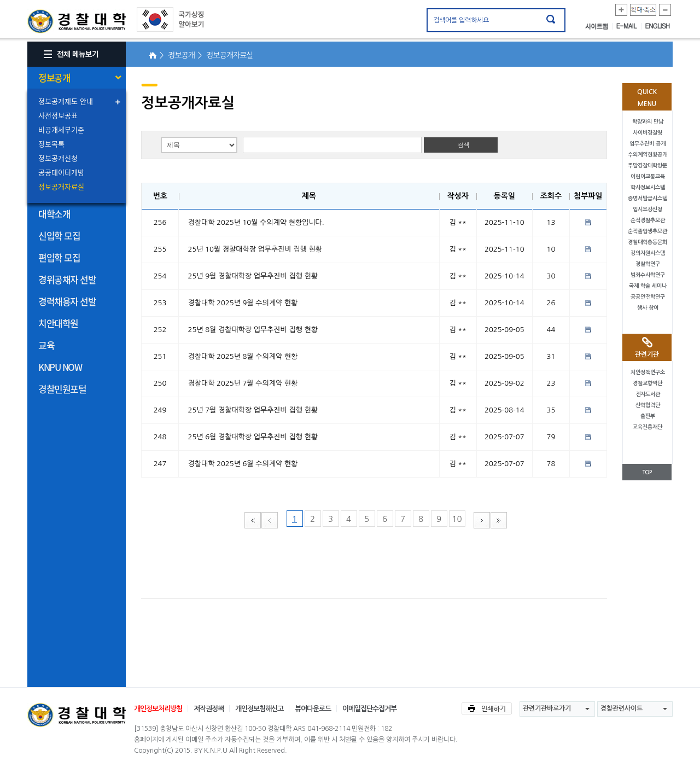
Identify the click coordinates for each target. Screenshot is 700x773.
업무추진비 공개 (647, 144)
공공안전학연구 (648, 297)
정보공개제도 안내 (66, 101)
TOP (647, 472)
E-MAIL (629, 26)
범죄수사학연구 (648, 275)
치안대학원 (58, 323)
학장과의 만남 (648, 122)
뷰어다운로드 (313, 709)
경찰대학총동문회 (647, 242)
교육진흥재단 (647, 427)
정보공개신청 (58, 158)
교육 (46, 345)
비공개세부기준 (61, 129)
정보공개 (54, 77)
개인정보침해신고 (259, 709)
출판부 (648, 416)
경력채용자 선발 (67, 301)
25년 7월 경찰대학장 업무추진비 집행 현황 (253, 410)
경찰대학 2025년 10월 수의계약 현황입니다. (256, 222)
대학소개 (54, 214)
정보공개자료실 (61, 186)
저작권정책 (209, 709)
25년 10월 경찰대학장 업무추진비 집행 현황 (255, 249)
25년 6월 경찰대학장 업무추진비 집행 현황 (253, 437)
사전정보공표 (58, 115)
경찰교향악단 (647, 383)
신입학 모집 (59, 236)
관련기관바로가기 (547, 708)
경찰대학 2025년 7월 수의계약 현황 (243, 383)
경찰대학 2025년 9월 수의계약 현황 (243, 303)
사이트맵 (599, 26)
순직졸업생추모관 (647, 231)
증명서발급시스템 (647, 198)
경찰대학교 (77, 715)
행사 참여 (648, 308)
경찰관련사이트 (622, 708)
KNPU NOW (60, 367)
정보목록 (51, 144)
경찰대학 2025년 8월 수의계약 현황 (243, 356)
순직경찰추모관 (648, 220)
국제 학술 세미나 (648, 286)
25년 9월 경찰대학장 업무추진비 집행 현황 (253, 276)
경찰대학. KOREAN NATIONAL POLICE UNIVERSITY (77, 21)
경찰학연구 (648, 264)
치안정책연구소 (648, 372)
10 (457, 519)
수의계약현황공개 (647, 155)
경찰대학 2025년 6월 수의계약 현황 (243, 464)
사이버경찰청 (647, 133)
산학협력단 (648, 405)
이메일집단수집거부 (369, 709)
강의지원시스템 (648, 253)
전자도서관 (648, 394)
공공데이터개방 (61, 172)
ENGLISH (658, 26)
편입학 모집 (59, 257)
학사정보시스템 (648, 187)
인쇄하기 (487, 708)
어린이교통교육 (648, 176)
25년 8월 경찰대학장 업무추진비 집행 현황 (253, 330)
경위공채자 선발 (67, 279)
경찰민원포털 (62, 389)
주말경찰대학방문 (647, 165)
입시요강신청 (647, 209)
